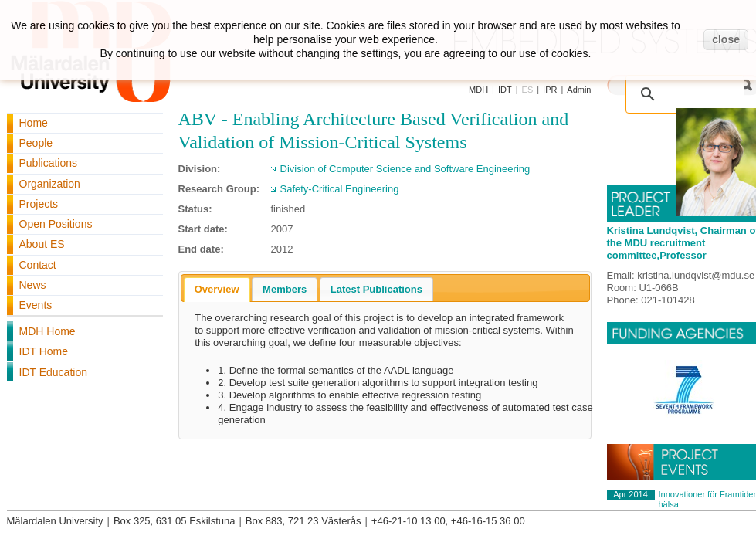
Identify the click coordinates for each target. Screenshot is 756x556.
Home (34, 123)
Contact (38, 265)
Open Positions (56, 224)
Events (36, 305)
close (726, 39)
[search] (688, 86)
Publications (49, 163)
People (36, 143)
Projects (39, 204)
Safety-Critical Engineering (340, 189)
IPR (550, 90)
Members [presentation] (285, 289)
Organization (50, 184)
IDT (505, 90)
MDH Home (47, 331)
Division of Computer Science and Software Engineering (405, 169)
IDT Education (53, 372)
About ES (42, 244)
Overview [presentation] (217, 289)
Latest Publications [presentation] (376, 289)
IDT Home (44, 351)
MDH (478, 90)
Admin (579, 90)
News (33, 285)
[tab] (217, 290)
